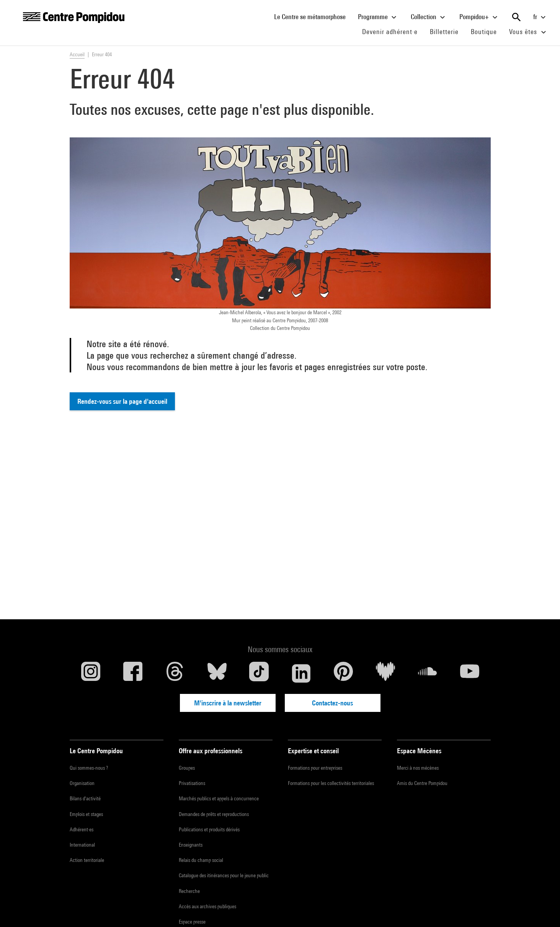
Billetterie (444, 32)
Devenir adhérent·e (393, 31)
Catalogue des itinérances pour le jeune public (224, 875)
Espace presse (192, 922)
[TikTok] (259, 673)
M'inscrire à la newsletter (228, 703)
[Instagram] (91, 673)
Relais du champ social (201, 860)
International (82, 845)
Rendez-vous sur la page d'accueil (122, 401)
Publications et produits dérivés (209, 829)
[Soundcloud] (428, 673)
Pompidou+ (479, 17)
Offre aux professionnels (211, 751)
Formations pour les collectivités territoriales (331, 783)
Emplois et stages (86, 814)
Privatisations (192, 783)
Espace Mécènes (419, 751)
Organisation (82, 783)
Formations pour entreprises (315, 768)
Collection (429, 17)
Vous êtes (529, 32)
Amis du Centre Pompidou (422, 783)
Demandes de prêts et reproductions (214, 814)
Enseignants (191, 845)
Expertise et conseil (313, 751)
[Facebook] (133, 673)
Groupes (187, 768)
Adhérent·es (82, 829)
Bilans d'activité (85, 798)
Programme (378, 17)
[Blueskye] (217, 673)
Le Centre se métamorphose (313, 16)
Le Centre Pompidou (96, 751)
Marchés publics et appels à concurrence (219, 798)
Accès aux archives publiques (207, 906)
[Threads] (175, 673)
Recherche (189, 891)
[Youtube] (470, 673)
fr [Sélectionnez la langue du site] (540, 17)
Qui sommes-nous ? (89, 768)
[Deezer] (385, 673)
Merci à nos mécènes (418, 768)
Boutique (487, 31)
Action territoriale (87, 860)
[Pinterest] (343, 673)
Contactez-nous (332, 703)
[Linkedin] (301, 673)
